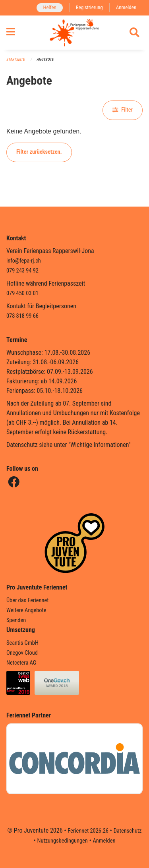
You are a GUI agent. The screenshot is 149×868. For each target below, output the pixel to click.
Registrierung (89, 7)
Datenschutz (128, 831)
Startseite (15, 59)
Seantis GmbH (22, 643)
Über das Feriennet (27, 600)
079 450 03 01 (22, 293)
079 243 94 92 (22, 271)
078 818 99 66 (22, 316)
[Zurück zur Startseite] (74, 33)
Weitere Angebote (26, 610)
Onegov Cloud (22, 653)
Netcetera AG (21, 663)
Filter (123, 110)
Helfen (49, 7)
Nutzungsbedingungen (63, 841)
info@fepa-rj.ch (24, 261)
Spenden (16, 620)
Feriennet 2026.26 (88, 831)
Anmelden (126, 7)
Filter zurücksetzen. (39, 152)
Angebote (45, 59)
